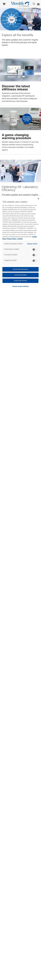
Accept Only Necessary (20, 269)
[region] (20, 588)
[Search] (34, 4)
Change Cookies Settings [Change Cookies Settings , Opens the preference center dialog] (20, 286)
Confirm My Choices (20, 281)
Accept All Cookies (20, 275)
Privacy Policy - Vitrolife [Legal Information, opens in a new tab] (15, 239)
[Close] (38, 199)
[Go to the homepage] (21, 4)
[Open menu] (39, 4)
